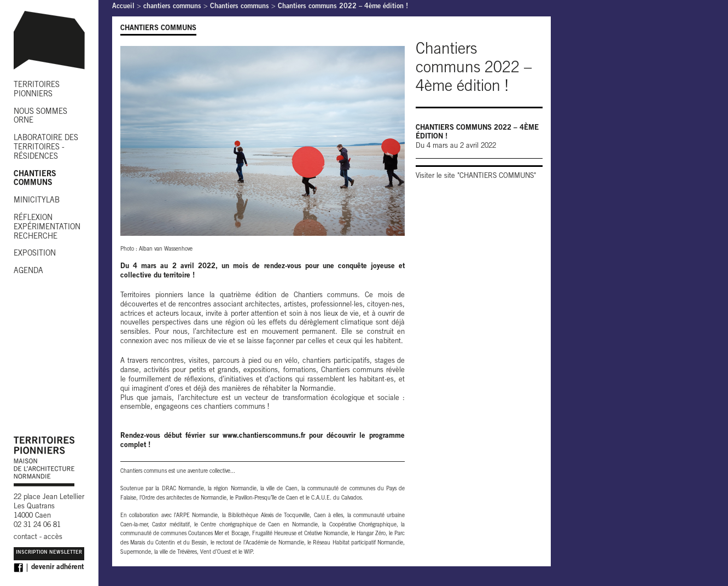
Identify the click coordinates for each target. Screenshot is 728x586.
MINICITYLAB (37, 201)
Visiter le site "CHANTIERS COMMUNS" (476, 176)
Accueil (123, 7)
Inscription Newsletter (49, 553)
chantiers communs (172, 7)
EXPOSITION (35, 254)
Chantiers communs (240, 7)
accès (53, 538)
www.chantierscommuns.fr (264, 436)
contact (25, 538)
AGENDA (28, 271)
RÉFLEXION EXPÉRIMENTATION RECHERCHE (47, 228)
